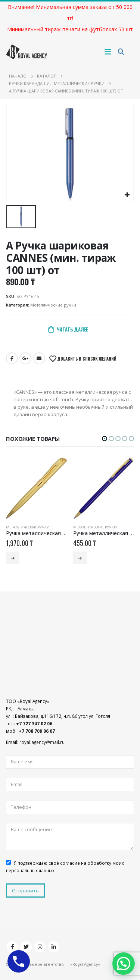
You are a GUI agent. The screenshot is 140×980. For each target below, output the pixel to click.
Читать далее (73, 329)
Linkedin (54, 947)
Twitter (26, 947)
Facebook (12, 358)
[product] (37, 488)
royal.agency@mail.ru (42, 742)
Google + (25, 358)
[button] (105, 439)
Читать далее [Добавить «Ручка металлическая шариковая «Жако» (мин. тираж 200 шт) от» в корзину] (80, 558)
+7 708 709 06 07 (37, 731)
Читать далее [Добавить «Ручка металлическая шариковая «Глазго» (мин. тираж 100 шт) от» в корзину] (13, 558)
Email (39, 358)
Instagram (40, 947)
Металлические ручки (53, 305)
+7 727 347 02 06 (34, 723)
